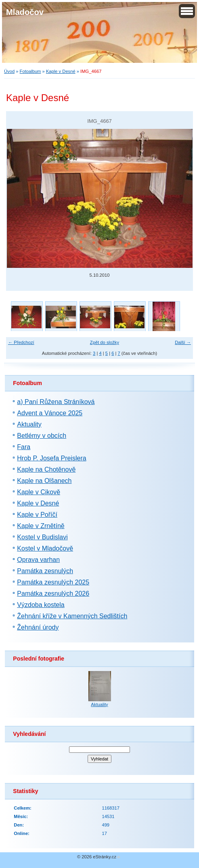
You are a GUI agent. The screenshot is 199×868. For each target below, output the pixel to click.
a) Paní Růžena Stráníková (56, 402)
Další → (183, 342)
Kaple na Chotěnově (46, 469)
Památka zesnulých (45, 571)
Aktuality (29, 424)
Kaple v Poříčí (37, 515)
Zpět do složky (105, 342)
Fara (24, 447)
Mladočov (25, 12)
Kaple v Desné (61, 71)
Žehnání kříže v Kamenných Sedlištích (72, 616)
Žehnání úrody (38, 627)
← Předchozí (21, 342)
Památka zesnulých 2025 (53, 582)
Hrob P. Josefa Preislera (51, 458)
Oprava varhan (38, 560)
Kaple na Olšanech (44, 481)
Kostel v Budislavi (42, 537)
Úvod (9, 71)
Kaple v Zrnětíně (41, 526)
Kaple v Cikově (39, 492)
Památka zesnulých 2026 (53, 594)
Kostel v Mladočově (45, 548)
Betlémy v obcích (42, 436)
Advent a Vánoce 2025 (50, 413)
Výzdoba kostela (41, 605)
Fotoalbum (30, 71)
